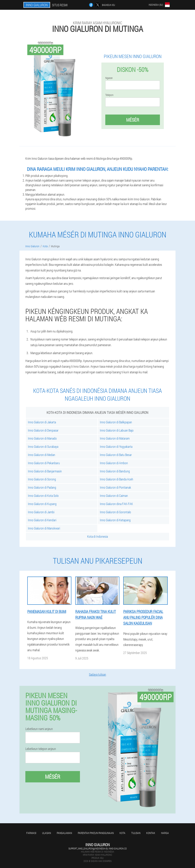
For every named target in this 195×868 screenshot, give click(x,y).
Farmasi (31, 833)
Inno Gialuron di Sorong (42, 479)
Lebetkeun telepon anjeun (41, 749)
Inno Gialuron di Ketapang (115, 520)
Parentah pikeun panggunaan (96, 833)
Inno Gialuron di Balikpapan (116, 422)
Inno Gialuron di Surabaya (43, 447)
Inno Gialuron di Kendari (42, 520)
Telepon (109, 95)
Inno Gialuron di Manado (42, 438)
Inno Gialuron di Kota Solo (43, 496)
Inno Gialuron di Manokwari (44, 528)
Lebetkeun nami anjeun (39, 729)
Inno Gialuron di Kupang (42, 504)
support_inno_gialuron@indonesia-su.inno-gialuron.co (98, 848)
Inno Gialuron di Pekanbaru (44, 463)
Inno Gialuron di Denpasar (43, 430)
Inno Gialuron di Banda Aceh (117, 479)
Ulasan (47, 833)
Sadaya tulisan (97, 674)
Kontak (151, 833)
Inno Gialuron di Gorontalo (115, 512)
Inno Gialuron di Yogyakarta (116, 447)
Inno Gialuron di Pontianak (115, 487)
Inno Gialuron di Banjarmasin (45, 471)
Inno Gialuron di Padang (42, 487)
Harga (165, 833)
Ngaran (109, 78)
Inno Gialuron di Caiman (114, 496)
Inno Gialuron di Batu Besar (116, 455)
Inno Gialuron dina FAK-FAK (116, 504)
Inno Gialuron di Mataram (115, 438)
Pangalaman (64, 833)
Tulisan (136, 833)
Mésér (133, 120)
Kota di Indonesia (97, 536)
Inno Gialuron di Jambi (41, 512)
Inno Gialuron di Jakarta (42, 422)
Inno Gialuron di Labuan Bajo (117, 430)
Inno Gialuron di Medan (42, 455)
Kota (122, 833)
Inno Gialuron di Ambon (114, 463)
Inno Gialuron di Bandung (115, 471)
